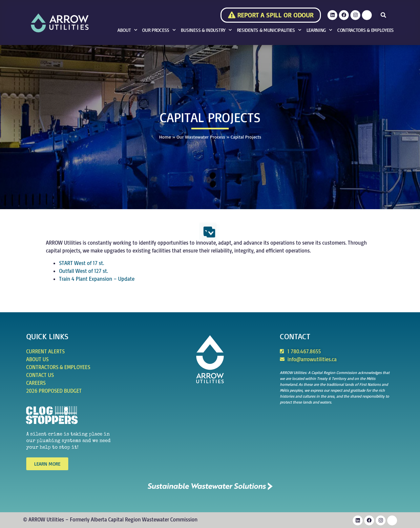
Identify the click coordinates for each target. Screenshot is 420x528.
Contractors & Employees (366, 30)
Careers (36, 383)
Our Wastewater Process (201, 137)
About (127, 30)
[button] (383, 15)
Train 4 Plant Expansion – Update (97, 279)
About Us (37, 359)
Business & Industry (206, 30)
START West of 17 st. (82, 263)
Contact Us (40, 375)
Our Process (159, 30)
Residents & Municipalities (269, 30)
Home (165, 137)
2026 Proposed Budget (54, 391)
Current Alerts (45, 351)
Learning (319, 30)
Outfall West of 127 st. (84, 271)
